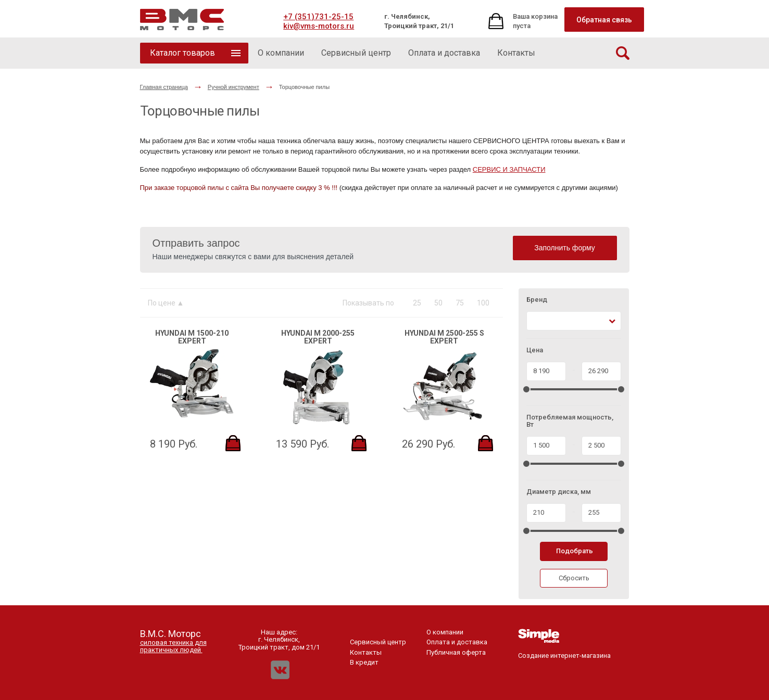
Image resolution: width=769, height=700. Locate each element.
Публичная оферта (456, 652)
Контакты (366, 652)
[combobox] (574, 321)
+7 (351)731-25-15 (318, 17)
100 (483, 303)
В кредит (364, 662)
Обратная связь (604, 20)
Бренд (537, 300)
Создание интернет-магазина (564, 652)
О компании (445, 632)
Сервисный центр (378, 642)
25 (417, 303)
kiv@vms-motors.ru (319, 26)
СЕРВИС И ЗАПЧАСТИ (509, 169)
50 (438, 303)
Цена (535, 350)
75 (460, 303)
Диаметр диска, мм (559, 492)
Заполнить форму (565, 248)
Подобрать (575, 551)
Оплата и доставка (457, 642)
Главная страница (164, 87)
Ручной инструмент (234, 87)
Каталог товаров (182, 53)
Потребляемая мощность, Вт (570, 421)
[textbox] (536, 321)
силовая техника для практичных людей (173, 646)
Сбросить (574, 578)
